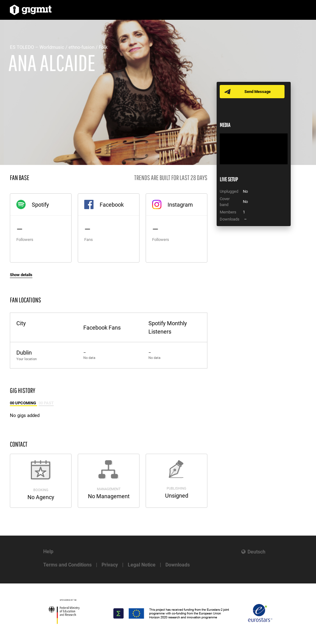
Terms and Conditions (67, 565)
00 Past (46, 403)
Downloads (178, 565)
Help (48, 551)
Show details (21, 275)
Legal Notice (142, 565)
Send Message (258, 92)
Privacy (110, 565)
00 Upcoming (23, 403)
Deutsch (256, 552)
